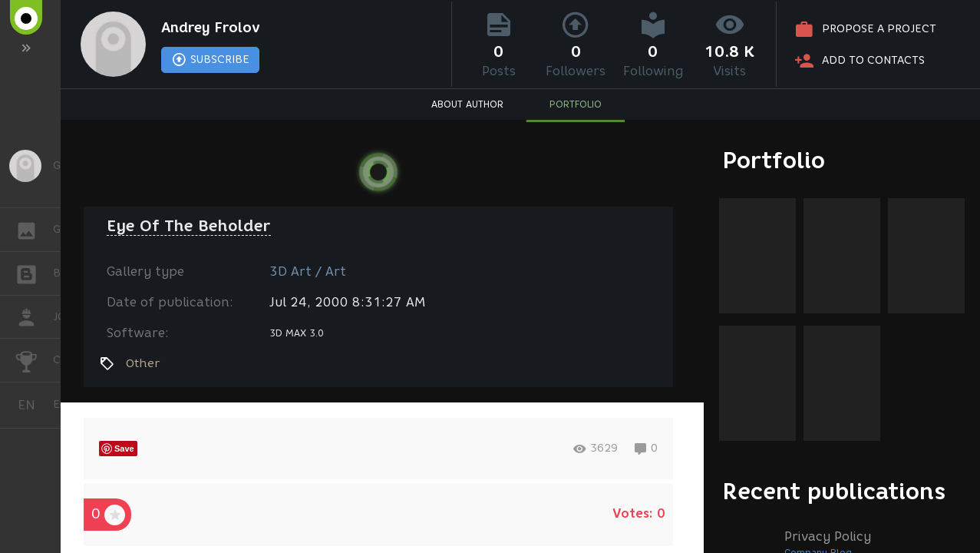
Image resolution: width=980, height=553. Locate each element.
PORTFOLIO (576, 104)
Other (143, 363)
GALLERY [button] (34, 230)
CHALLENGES (34, 359)
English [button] (32, 405)
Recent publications (834, 491)
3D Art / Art (308, 272)
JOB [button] (34, 317)
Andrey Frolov (211, 28)
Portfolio (774, 160)
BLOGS (34, 272)
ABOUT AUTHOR (467, 104)
